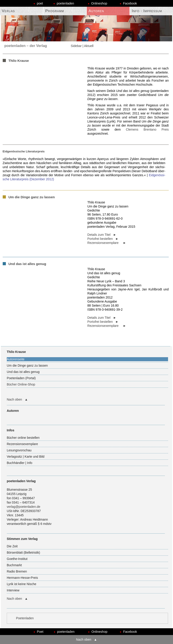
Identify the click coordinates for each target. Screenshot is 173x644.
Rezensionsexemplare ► (107, 243)
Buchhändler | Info (19, 463)
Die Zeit (12, 546)
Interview (13, 590)
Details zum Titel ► (102, 235)
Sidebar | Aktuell (82, 46)
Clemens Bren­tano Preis (147, 129)
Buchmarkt (14, 565)
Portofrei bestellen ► (103, 239)
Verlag (8, 11)
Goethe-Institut (17, 559)
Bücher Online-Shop (21, 384)
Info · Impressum (147, 11)
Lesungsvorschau (19, 450)
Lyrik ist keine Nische (22, 584)
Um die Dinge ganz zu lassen (27, 365)
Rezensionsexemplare (22, 444)
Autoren (96, 11)
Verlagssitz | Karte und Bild (26, 457)
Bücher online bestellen (23, 438)
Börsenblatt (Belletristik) (23, 553)
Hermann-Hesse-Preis (22, 578)
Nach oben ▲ (17, 399)
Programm (55, 11)
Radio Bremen (17, 571)
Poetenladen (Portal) (21, 378)
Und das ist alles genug (23, 372)
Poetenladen (25, 618)
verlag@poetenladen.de (24, 507)
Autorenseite (16, 359)
